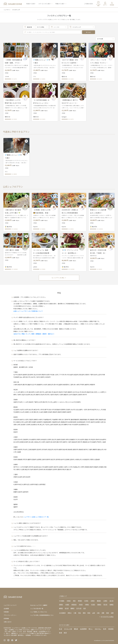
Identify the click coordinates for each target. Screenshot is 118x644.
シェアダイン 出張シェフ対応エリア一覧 (36, 517)
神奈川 (70, 613)
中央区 (69, 601)
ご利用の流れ (89, 4)
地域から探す (31, 4)
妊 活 (61, 629)
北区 (85, 608)
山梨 (94, 613)
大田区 (67, 605)
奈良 (107, 613)
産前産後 (111, 629)
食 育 (105, 629)
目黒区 (61, 605)
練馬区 (61, 608)
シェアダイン (7, 10)
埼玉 (80, 613)
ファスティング (16, 10)
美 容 (65, 633)
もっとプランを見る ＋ (59, 278)
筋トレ (91, 629)
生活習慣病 (83, 629)
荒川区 (105, 605)
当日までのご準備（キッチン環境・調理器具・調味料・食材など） (34, 334)
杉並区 (93, 605)
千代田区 (62, 601)
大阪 (98, 613)
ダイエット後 (68, 629)
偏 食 (61, 633)
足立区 (67, 608)
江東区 (105, 601)
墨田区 (99, 601)
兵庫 (112, 613)
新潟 (89, 613)
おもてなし (98, 629)
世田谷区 (74, 605)
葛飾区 (72, 608)
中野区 (87, 605)
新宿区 (80, 601)
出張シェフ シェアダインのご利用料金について (28, 311)
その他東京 (62, 613)
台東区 (93, 601)
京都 (103, 613)
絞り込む (89, 32)
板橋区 (112, 605)
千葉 (75, 613)
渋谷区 (81, 605)
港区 (74, 601)
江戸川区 (79, 608)
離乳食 (76, 629)
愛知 (84, 613)
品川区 (112, 601)
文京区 (86, 601)
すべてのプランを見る (107, 617)
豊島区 (99, 605)
